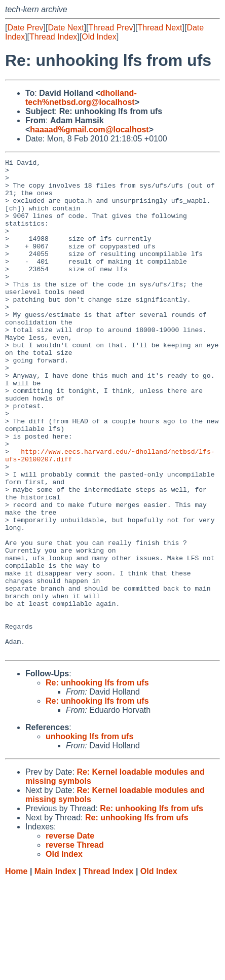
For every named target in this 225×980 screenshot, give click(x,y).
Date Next (66, 28)
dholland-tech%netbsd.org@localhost (81, 98)
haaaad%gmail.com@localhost (89, 130)
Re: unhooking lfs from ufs (97, 782)
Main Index (55, 970)
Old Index (99, 37)
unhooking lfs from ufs (89, 835)
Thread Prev (111, 28)
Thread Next (160, 28)
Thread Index (53, 37)
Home (16, 970)
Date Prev (25, 28)
